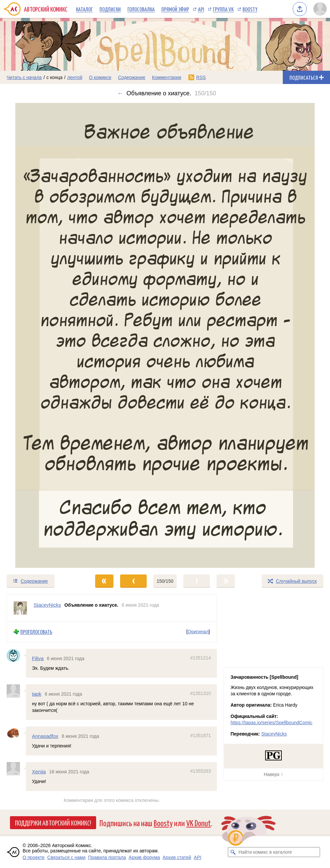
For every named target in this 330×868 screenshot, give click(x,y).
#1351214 (201, 657)
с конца (55, 77)
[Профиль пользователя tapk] (16, 691)
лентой (75, 77)
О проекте (34, 857)
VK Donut (199, 823)
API (201, 9)
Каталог (84, 9)
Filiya (38, 658)
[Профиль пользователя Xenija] (16, 769)
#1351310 (201, 693)
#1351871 (201, 735)
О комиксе (100, 77)
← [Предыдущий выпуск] (120, 93)
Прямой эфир (175, 9)
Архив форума (144, 857)
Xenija (39, 772)
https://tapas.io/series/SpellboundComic (271, 723)
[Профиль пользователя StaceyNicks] (20, 608)
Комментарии (167, 77)
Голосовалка (141, 9)
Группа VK (223, 9)
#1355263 (201, 771)
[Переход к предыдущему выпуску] (41, 335)
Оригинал (198, 632)
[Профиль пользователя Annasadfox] (16, 733)
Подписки (110, 9)
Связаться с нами (66, 857)
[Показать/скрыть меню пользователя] (320, 9)
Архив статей (177, 857)
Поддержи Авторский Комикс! (53, 823)
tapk (37, 694)
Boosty (250, 9)
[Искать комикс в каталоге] (233, 852)
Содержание (132, 77)
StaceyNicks (274, 734)
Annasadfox (45, 736)
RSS (201, 77)
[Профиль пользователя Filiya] (16, 655)
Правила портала (107, 857)
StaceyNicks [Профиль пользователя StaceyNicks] (47, 605)
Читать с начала (24, 77)
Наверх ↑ (273, 774)
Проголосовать (36, 632)
